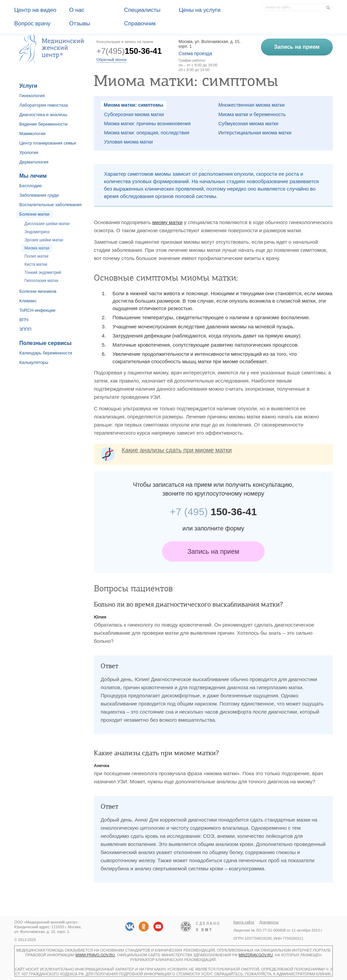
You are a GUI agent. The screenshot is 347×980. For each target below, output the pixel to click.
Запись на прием (213, 551)
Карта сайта (244, 922)
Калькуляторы (34, 362)
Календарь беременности (46, 353)
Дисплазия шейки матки (47, 224)
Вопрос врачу (32, 24)
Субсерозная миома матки (134, 114)
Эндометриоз (37, 232)
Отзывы (80, 24)
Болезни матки (34, 214)
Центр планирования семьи (48, 143)
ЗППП (25, 329)
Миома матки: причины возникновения (147, 124)
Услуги (28, 86)
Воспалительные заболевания (50, 205)
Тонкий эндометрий (43, 273)
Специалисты (142, 10)
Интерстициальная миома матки (255, 133)
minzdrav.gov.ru (256, 955)
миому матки (167, 222)
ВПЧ (24, 320)
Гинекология (32, 96)
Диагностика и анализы (43, 115)
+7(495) (129, 51)
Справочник (140, 24)
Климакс (28, 301)
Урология (29, 153)
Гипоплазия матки (41, 281)
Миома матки (37, 248)
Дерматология (34, 162)
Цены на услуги (200, 10)
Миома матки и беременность (252, 114)
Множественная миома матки (252, 105)
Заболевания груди (39, 195)
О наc (77, 10)
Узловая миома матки (128, 142)
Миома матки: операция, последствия (147, 133)
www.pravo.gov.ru (95, 955)
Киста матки (36, 264)
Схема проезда (195, 53)
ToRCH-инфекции (37, 310)
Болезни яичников (38, 291)
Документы (269, 922)
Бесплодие (30, 186)
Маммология (32, 134)
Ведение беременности (43, 124)
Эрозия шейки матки (44, 240)
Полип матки (36, 256)
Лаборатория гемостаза (44, 105)
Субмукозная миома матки (249, 124)
